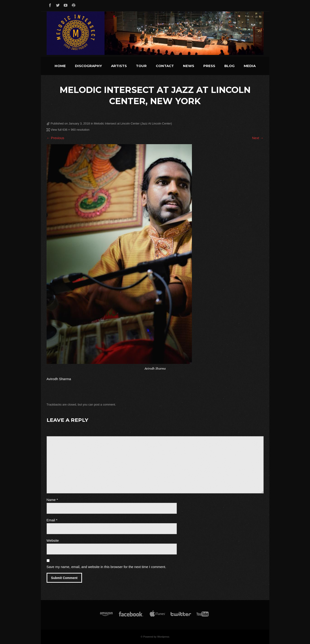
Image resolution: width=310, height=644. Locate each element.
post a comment (105, 405)
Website (53, 540)
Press (209, 66)
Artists (119, 66)
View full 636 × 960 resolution (70, 130)
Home (60, 66)
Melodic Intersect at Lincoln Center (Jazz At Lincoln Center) (133, 123)
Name (52, 500)
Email (52, 520)
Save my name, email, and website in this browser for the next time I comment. (106, 567)
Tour (141, 66)
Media (250, 66)
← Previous (56, 138)
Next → (258, 138)
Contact (165, 66)
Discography (88, 66)
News (189, 66)
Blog (229, 66)
